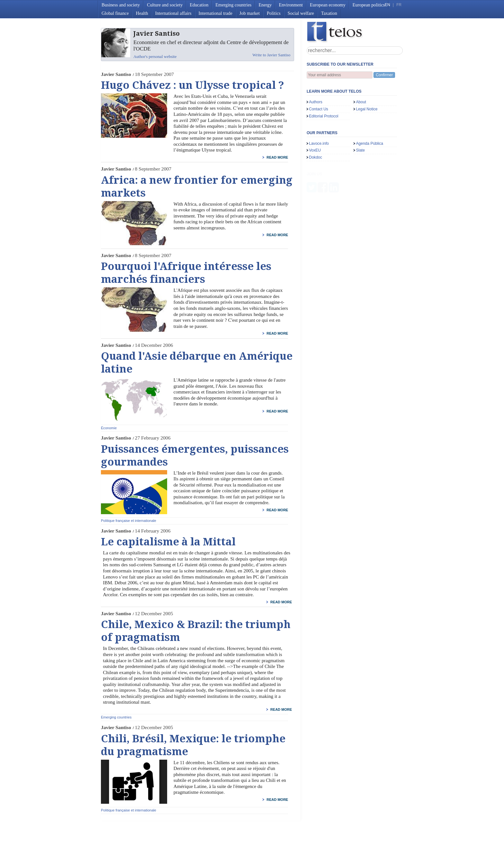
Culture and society (165, 5)
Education (199, 5)
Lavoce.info (319, 144)
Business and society (121, 5)
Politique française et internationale (129, 521)
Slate (360, 150)
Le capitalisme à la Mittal (168, 542)
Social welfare (301, 13)
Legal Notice (367, 109)
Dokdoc (315, 157)
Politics (274, 13)
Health (142, 13)
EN (387, 5)
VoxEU (315, 150)
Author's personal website (155, 56)
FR (399, 5)
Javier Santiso (116, 74)
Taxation (329, 13)
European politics (369, 5)
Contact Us (319, 109)
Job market (250, 13)
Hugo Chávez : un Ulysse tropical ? (193, 85)
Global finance (115, 13)
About (361, 102)
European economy (328, 5)
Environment (291, 5)
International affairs (173, 13)
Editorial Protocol (324, 116)
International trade (216, 13)
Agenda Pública (369, 144)
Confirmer (384, 75)
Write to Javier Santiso (271, 55)
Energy (265, 5)
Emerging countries (233, 5)
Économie (109, 428)
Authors (316, 102)
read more (277, 157)
